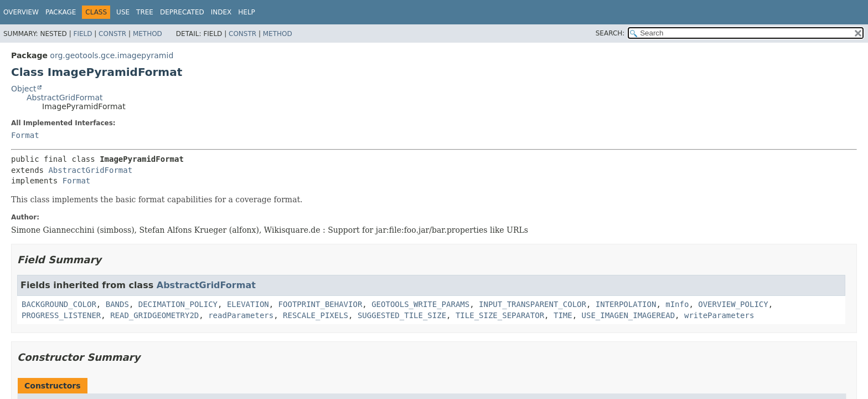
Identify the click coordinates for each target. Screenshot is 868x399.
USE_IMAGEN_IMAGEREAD (629, 315)
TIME (563, 315)
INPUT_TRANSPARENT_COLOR (533, 304)
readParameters (241, 315)
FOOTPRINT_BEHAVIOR (321, 304)
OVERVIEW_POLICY (733, 304)
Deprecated (182, 12)
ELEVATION (248, 304)
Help (247, 12)
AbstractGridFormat (64, 98)
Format (25, 135)
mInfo (677, 304)
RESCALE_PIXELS (316, 315)
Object (24, 89)
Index (221, 12)
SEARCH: (610, 33)
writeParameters (719, 315)
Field (82, 34)
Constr (112, 34)
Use (123, 12)
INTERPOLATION (626, 304)
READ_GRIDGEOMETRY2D (154, 315)
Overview (21, 12)
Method (148, 34)
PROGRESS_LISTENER (61, 315)
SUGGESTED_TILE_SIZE (402, 315)
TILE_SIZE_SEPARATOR (500, 315)
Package (61, 12)
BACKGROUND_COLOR (59, 304)
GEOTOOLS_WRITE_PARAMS (420, 304)
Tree (145, 12)
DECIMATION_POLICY (178, 304)
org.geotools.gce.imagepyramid (112, 55)
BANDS (117, 304)
